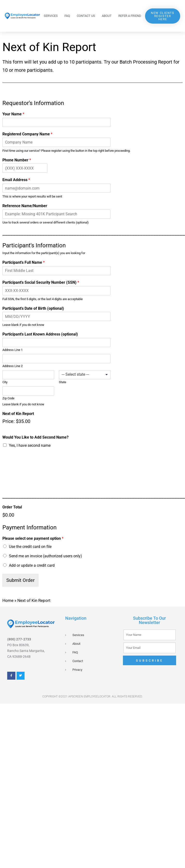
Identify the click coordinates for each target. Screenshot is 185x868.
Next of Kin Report (18, 414)
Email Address (16, 180)
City (5, 382)
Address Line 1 (13, 350)
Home (8, 600)
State (63, 382)
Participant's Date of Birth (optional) (33, 308)
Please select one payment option (33, 538)
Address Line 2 (13, 366)
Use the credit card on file (30, 547)
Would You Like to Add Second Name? (35, 437)
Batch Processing (138, 62)
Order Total (12, 507)
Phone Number (17, 160)
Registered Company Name (27, 134)
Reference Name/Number (25, 206)
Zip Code (8, 398)
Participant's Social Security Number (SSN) (41, 282)
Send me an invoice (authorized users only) (45, 556)
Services (51, 16)
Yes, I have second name (30, 445)
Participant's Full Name (24, 262)
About (107, 16)
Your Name (13, 114)
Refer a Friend (130, 16)
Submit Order (20, 580)
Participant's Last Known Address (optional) (40, 334)
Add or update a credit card (32, 565)
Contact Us (86, 16)
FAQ (67, 16)
